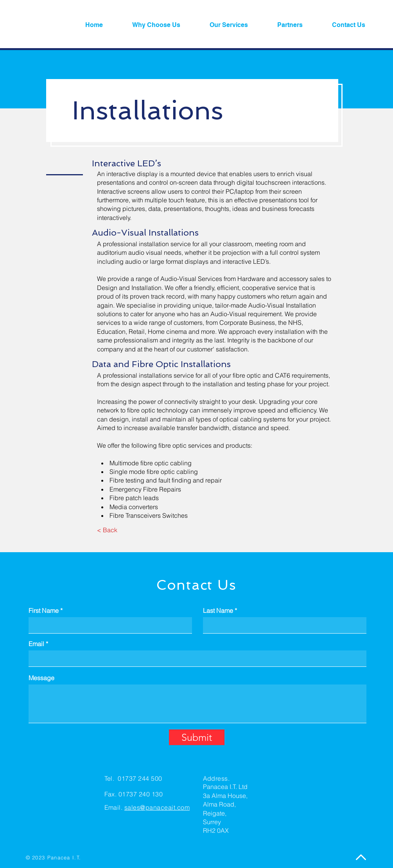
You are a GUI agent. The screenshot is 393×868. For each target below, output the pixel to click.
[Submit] (197, 737)
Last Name (218, 610)
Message (41, 678)
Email (36, 644)
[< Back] (107, 530)
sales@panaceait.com (157, 807)
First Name (44, 610)
